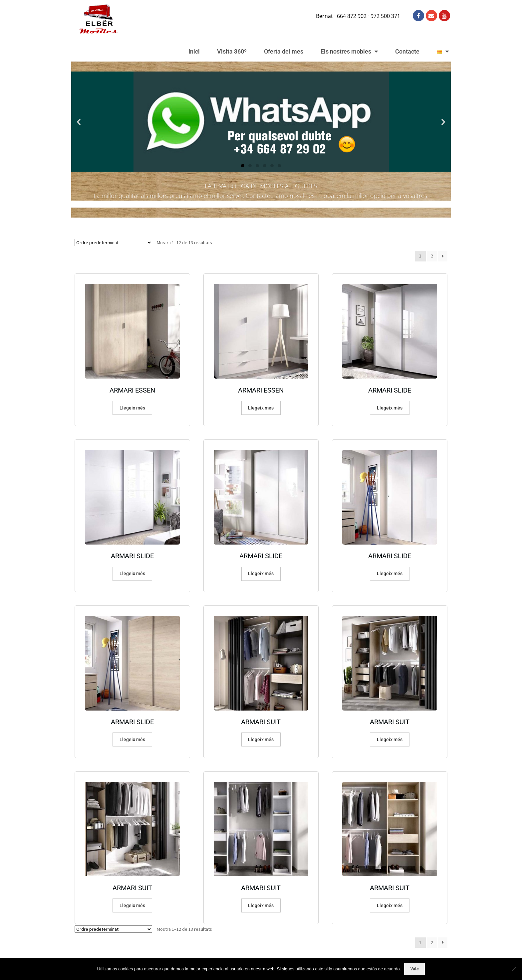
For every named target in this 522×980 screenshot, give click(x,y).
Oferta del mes (284, 51)
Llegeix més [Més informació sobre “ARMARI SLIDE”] (390, 408)
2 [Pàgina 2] (432, 256)
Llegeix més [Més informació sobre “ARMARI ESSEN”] (132, 408)
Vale (415, 969)
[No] (514, 969)
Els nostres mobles (349, 52)
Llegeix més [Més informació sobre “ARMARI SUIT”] (261, 739)
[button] (79, 122)
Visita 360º (232, 51)
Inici (194, 51)
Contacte (407, 51)
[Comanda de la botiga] (113, 243)
